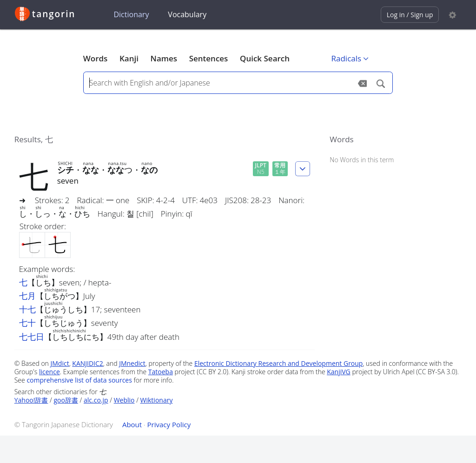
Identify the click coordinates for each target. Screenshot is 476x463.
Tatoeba (161, 372)
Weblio (124, 400)
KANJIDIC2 (88, 363)
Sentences (209, 58)
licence (50, 372)
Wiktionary (157, 400)
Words (96, 58)
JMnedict (132, 363)
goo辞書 (66, 400)
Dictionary (131, 14)
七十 (27, 323)
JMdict (60, 363)
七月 (27, 296)
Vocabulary (187, 14)
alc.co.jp (96, 400)
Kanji (129, 58)
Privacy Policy (169, 424)
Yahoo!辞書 (31, 400)
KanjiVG (339, 372)
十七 (27, 309)
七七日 (32, 337)
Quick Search (265, 58)
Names (164, 58)
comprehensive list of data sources (79, 380)
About (132, 424)
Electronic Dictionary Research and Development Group (279, 363)
